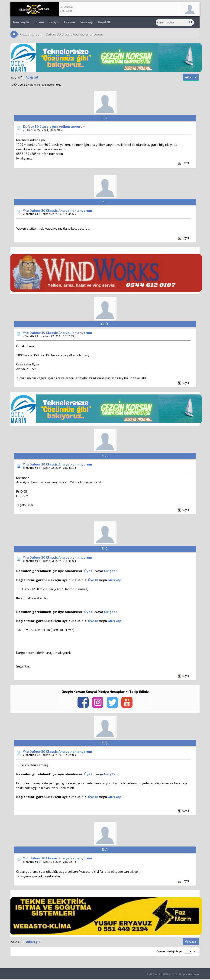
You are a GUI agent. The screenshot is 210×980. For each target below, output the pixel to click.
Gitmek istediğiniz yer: (170, 951)
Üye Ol (89, 571)
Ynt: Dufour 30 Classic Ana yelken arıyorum (57, 210)
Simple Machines (189, 974)
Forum (39, 22)
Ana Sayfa (21, 22)
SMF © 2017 (170, 974)
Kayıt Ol (104, 22)
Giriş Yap (86, 22)
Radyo (54, 22)
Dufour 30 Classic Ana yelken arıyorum (54, 126)
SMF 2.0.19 (154, 974)
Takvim (69, 22)
